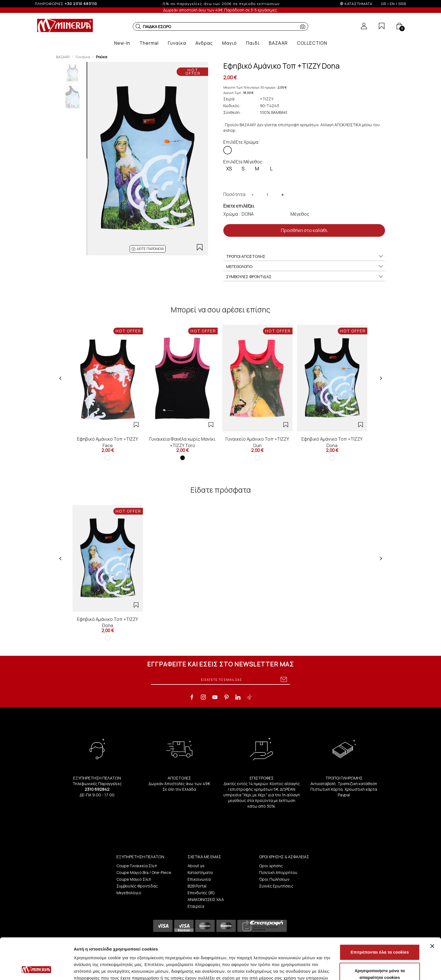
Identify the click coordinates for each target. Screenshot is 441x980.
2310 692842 (97, 789)
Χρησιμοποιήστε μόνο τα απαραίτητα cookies (380, 935)
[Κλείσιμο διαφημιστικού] (432, 907)
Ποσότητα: (235, 194)
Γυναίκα (83, 57)
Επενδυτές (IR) (201, 893)
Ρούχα (102, 57)
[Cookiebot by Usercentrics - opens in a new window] (36, 969)
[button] (138, 26)
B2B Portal (197, 886)
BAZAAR (63, 57)
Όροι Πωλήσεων (274, 879)
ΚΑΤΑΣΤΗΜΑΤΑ (358, 4)
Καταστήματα (200, 872)
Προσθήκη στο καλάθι (304, 230)
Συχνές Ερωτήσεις (276, 886)
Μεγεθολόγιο (129, 893)
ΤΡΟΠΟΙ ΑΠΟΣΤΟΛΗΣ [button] (305, 256)
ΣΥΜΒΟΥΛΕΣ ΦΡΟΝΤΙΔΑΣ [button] (305, 277)
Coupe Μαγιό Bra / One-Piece (144, 872)
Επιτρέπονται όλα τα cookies (380, 913)
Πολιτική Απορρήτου (278, 872)
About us (196, 866)
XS (229, 169)
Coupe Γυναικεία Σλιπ (137, 866)
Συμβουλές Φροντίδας (137, 886)
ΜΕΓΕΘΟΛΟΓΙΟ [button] (305, 267)
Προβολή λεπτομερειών (334, 969)
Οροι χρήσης (271, 866)
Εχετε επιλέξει (239, 206)
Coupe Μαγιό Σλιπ (134, 879)
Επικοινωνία (199, 879)
